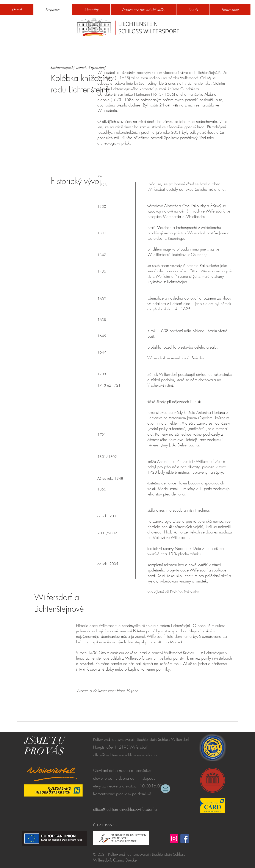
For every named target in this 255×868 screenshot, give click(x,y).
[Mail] (165, 789)
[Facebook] (185, 839)
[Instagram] (174, 839)
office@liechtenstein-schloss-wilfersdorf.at (125, 755)
